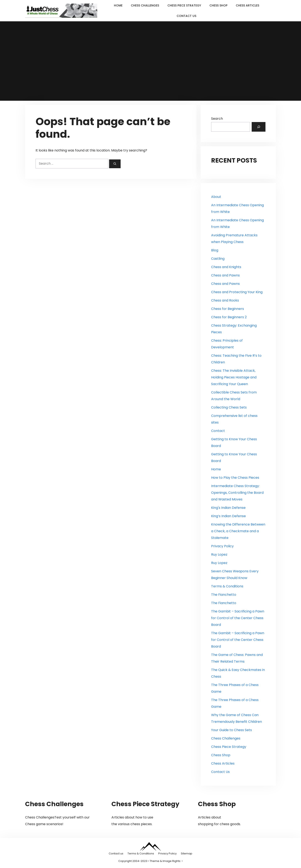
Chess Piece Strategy (184, 5)
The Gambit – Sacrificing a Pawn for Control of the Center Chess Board (238, 618)
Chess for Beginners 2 (229, 317)
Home (118, 5)
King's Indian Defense (228, 508)
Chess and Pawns (225, 275)
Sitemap (187, 853)
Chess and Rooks (225, 300)
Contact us (116, 853)
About (216, 197)
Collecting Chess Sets (229, 407)
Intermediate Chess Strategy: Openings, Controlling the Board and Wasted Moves (237, 493)
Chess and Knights (226, 267)
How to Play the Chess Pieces (235, 478)
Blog (215, 250)
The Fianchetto (224, 595)
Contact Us (186, 16)
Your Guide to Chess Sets (231, 730)
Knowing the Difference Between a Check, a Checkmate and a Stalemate (238, 531)
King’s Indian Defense (228, 516)
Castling (218, 259)
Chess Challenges (145, 5)
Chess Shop (218, 5)
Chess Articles (247, 5)
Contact (218, 431)
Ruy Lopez (219, 554)
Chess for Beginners (228, 309)
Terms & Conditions (227, 586)
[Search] (115, 164)
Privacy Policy (222, 546)
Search (217, 119)
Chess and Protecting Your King (237, 292)
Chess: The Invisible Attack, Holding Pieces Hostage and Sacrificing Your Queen (234, 377)
